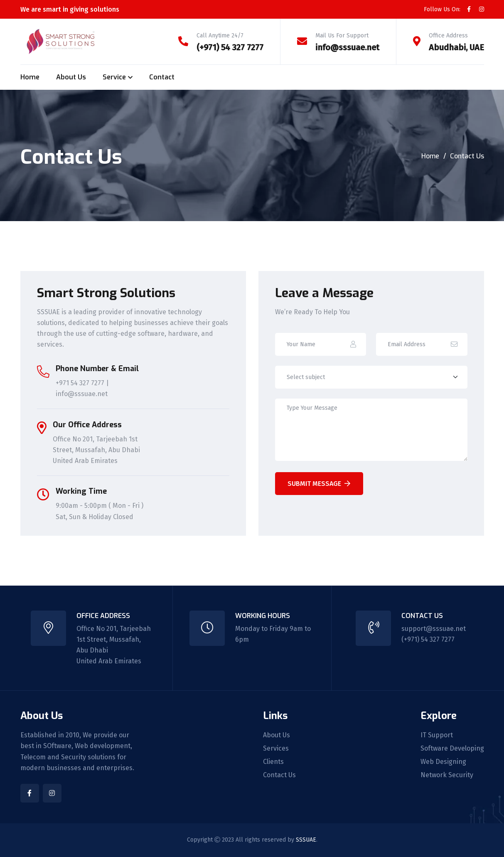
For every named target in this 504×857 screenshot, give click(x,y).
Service (114, 77)
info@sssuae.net (347, 47)
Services (276, 749)
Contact (162, 77)
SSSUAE (306, 840)
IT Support (437, 735)
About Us (71, 77)
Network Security (447, 775)
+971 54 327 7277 (80, 383)
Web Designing (443, 762)
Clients (273, 762)
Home (30, 77)
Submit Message (319, 484)
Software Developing (452, 749)
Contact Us (279, 775)
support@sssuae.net (434, 629)
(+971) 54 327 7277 (230, 47)
